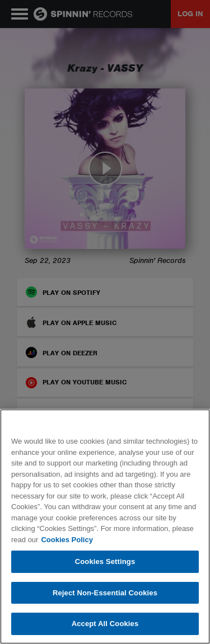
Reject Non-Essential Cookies (105, 593)
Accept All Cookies (105, 624)
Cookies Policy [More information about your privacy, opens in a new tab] (67, 540)
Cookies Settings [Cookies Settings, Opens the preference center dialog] (105, 561)
